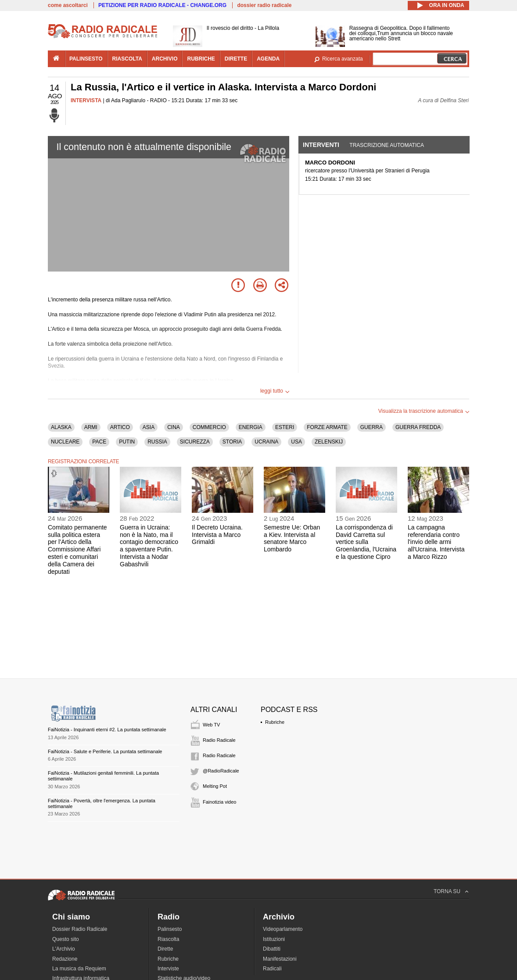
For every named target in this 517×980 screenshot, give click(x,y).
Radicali (272, 969)
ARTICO (120, 427)
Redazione (65, 959)
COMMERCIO (209, 427)
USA (296, 442)
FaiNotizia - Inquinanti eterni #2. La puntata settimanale (107, 730)
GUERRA (372, 427)
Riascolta (168, 939)
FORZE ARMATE (327, 427)
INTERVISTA (86, 100)
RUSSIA (157, 442)
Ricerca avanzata (343, 59)
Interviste (168, 969)
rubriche (201, 59)
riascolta (127, 59)
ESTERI (285, 427)
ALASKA (61, 427)
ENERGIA (251, 427)
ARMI (91, 427)
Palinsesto (170, 929)
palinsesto (86, 59)
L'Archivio (64, 949)
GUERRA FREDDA (418, 427)
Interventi (321, 145)
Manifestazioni (280, 959)
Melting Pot (215, 786)
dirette (236, 59)
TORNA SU (447, 891)
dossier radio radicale (264, 5)
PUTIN (127, 442)
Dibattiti (272, 949)
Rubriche (275, 722)
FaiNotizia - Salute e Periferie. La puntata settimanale (105, 751)
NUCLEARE (65, 442)
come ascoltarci (68, 5)
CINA (174, 427)
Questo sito (66, 939)
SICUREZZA (195, 442)
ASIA (149, 427)
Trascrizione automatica (387, 145)
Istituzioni (274, 939)
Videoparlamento (283, 929)
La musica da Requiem (79, 969)
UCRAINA (266, 442)
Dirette (165, 949)
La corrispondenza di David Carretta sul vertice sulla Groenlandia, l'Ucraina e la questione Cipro (366, 542)
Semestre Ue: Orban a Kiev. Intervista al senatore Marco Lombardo (292, 538)
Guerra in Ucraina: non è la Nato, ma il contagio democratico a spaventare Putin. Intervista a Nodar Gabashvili (149, 546)
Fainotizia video (219, 802)
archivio (165, 59)
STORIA (232, 442)
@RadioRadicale (221, 771)
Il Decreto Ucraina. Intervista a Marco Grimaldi (217, 535)
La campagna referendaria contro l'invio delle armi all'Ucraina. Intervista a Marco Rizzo (436, 542)
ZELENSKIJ (329, 442)
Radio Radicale (219, 740)
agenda (268, 59)
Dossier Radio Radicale (80, 929)
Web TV (211, 725)
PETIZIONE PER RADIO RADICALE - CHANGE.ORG (162, 5)
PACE (99, 442)
